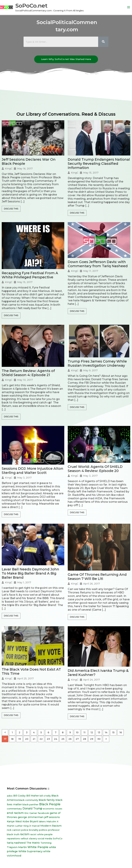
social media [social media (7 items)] (45, 838)
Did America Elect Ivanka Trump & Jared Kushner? (98, 673)
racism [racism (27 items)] (25, 834)
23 (48, 739)
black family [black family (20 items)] (47, 800)
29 (92, 739)
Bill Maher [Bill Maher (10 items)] (33, 796)
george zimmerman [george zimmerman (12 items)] (31, 817)
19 (20, 739)
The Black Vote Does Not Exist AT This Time (31, 671)
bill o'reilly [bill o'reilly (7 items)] (45, 796)
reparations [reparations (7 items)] (13, 838)
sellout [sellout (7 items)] (24, 838)
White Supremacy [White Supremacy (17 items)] (30, 851)
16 (121, 732)
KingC (9, 169)
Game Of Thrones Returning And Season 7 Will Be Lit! (97, 577)
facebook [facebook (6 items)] (43, 813)
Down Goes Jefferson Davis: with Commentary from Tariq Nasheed (98, 264)
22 (41, 739)
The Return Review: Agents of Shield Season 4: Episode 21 (28, 373)
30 (99, 739)
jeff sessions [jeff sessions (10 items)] (52, 817)
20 (27, 739)
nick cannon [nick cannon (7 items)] (14, 830)
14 (106, 732)
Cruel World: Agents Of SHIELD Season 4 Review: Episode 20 (95, 469)
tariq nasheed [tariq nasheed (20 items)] (16, 843)
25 (63, 739)
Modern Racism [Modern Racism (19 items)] (51, 826)
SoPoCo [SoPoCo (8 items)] (58, 838)
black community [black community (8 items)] (28, 800)
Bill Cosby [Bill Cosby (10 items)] (19, 796)
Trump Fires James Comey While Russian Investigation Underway (97, 363)
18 (12, 739)
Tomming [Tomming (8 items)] (46, 843)
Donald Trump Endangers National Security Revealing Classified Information (99, 164)
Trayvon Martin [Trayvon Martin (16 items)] (17, 847)
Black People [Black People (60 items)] (50, 804)
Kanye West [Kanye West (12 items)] (14, 821)
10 (77, 732)
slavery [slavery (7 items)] (33, 838)
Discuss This (11, 209)
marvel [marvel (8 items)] (36, 826)
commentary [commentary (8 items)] (14, 809)
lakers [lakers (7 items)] (42, 821)
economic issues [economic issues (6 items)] (53, 809)
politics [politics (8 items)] (43, 830)
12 (92, 732)
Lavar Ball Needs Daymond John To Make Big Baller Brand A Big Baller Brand (30, 573)
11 (84, 732)
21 (34, 739)
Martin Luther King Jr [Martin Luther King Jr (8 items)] (19, 826)
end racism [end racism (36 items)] (15, 813)
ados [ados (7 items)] (10, 796)
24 (56, 739)
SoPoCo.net (31, 6)
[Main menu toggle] (129, 7)
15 (113, 732)
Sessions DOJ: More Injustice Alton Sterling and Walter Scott (32, 471)
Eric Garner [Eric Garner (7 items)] (31, 813)
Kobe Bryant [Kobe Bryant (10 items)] (30, 821)
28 (84, 739)
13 (99, 732)
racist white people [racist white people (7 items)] (41, 834)
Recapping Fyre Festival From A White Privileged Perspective (30, 275)
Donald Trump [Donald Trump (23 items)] (32, 808)
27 (77, 739)
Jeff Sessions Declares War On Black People (29, 162)
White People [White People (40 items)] (38, 847)
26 (70, 739)
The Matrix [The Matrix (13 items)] (33, 843)
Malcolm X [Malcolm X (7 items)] (52, 821)
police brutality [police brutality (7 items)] (30, 830)
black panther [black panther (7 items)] (31, 804)
